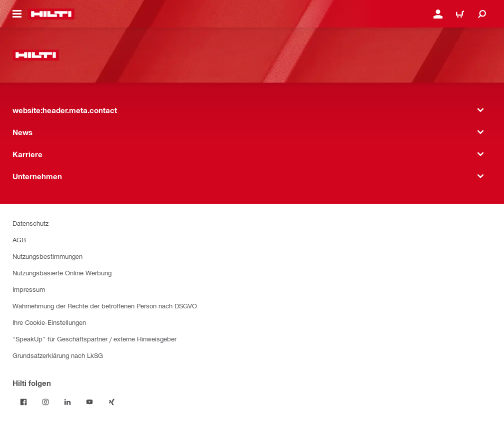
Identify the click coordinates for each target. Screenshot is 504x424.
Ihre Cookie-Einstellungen (49, 322)
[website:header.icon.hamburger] (17, 14)
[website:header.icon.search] (482, 14)
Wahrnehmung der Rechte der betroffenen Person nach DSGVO (105, 306)
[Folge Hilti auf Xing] (111, 402)
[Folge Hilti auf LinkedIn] (67, 402)
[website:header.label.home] (51, 14)
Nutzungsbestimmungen (47, 256)
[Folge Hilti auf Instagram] (45, 402)
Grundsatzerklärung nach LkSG (58, 355)
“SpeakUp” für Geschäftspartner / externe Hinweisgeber (94, 339)
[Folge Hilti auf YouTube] (89, 402)
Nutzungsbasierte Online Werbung (62, 273)
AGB (19, 240)
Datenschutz (30, 223)
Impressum (29, 289)
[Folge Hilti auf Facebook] (23, 402)
